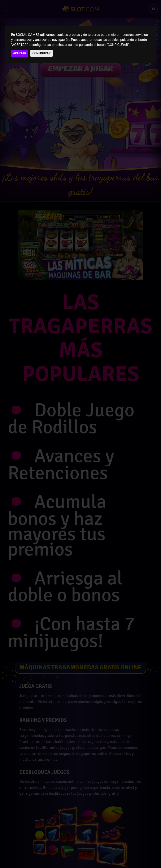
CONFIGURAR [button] (42, 53)
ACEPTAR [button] (20, 53)
